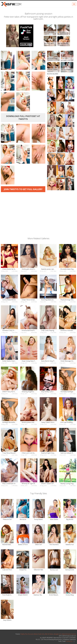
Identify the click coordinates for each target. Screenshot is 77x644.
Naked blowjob (66, 634)
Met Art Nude (49, 634)
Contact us (69, 641)
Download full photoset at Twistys (23, 118)
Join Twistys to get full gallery (23, 189)
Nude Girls (41, 634)
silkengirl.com (57, 634)
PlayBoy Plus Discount (27, 634)
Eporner (74, 634)
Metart (36, 634)
